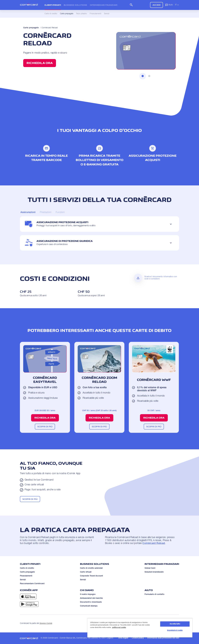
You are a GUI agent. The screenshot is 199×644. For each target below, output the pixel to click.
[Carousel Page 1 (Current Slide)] (28, 213)
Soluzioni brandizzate (154, 572)
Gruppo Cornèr (46, 623)
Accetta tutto (175, 624)
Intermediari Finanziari (104, 5)
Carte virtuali (86, 572)
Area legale (123, 638)
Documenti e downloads (91, 602)
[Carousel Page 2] (46, 213)
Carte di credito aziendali (91, 568)
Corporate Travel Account (91, 576)
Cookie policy (138, 638)
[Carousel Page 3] (60, 213)
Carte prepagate (31, 28)
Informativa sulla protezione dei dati (163, 638)
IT (177, 5)
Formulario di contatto (154, 594)
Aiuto (169, 5)
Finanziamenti (26, 576)
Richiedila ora (40, 63)
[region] (140, 628)
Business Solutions (75, 5)
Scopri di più (45, 427)
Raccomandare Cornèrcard (32, 584)
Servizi (23, 580)
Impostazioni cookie (175, 630)
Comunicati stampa (89, 606)
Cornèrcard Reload (50, 28)
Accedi (157, 5)
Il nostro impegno (88, 594)
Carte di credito (27, 568)
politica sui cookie (119, 628)
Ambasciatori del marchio (91, 598)
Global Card (150, 568)
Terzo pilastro (81, 14)
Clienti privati (53, 5)
